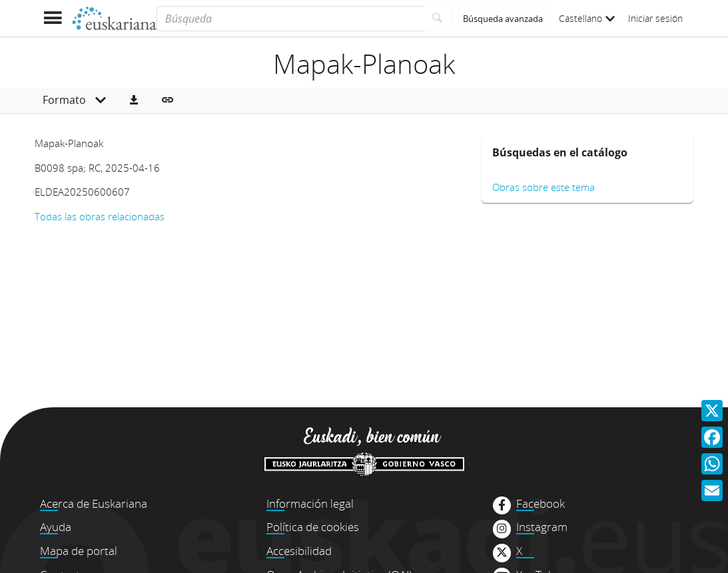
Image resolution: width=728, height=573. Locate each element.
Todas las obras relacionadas (100, 216)
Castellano (587, 18)
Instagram (542, 527)
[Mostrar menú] (53, 18)
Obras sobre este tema (544, 187)
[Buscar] (438, 19)
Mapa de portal (79, 551)
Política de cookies (313, 527)
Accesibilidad (299, 551)
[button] (134, 100)
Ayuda (56, 527)
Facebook (541, 504)
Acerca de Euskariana (94, 503)
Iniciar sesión (655, 18)
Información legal (310, 503)
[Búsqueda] (290, 19)
